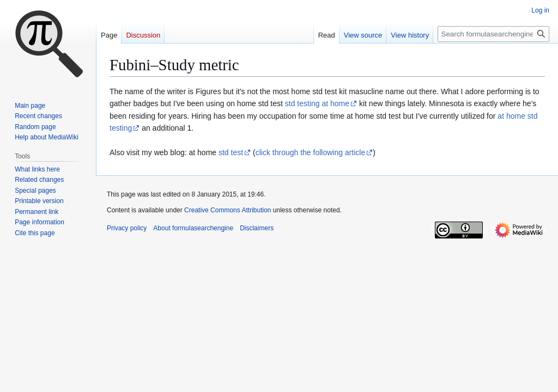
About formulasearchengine (193, 228)
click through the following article (311, 152)
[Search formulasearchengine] (493, 34)
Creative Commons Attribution (228, 210)
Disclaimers (257, 228)
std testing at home (317, 103)
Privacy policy (127, 228)
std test (231, 152)
